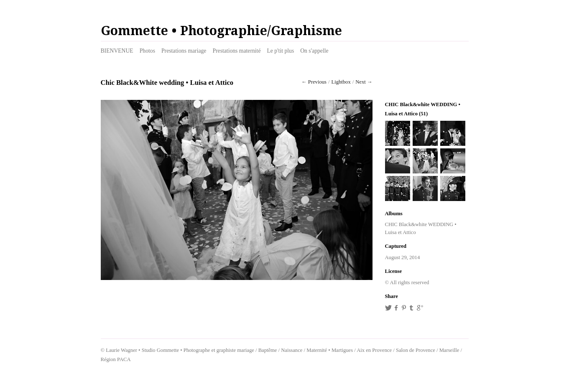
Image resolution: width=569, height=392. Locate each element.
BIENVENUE (117, 51)
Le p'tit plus (280, 51)
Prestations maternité (236, 51)
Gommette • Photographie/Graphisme (221, 31)
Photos (147, 51)
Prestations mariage (184, 51)
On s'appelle (314, 51)
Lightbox (341, 82)
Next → (364, 82)
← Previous (314, 82)
